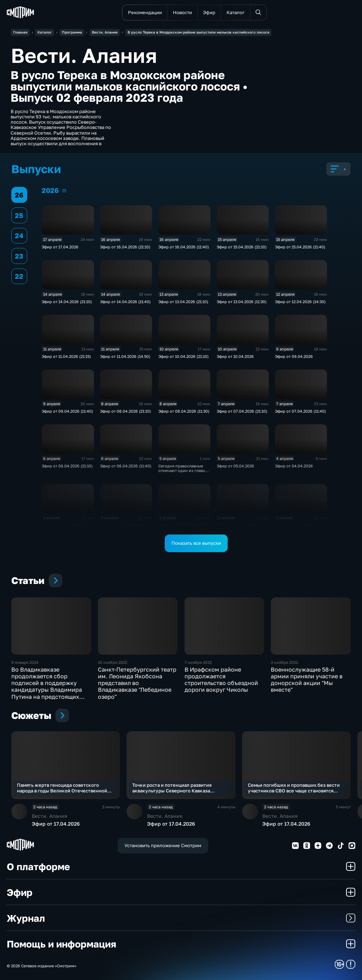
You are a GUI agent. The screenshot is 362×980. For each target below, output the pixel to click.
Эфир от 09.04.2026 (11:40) (67, 411)
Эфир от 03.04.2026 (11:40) (125, 525)
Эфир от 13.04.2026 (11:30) (242, 302)
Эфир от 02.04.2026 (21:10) (184, 525)
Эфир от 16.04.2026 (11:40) (184, 247)
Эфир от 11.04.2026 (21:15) (66, 356)
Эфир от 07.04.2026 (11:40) (300, 411)
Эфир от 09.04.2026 (294, 356)
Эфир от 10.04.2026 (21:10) (183, 356)
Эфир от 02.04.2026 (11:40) (242, 525)
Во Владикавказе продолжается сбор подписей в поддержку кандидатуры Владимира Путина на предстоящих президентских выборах (47, 686)
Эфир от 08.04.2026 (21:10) (125, 411)
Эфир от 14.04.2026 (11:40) (125, 302)
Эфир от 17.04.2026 (60, 247)
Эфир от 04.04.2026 (294, 466)
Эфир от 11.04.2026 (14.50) (125, 356)
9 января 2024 (25, 662)
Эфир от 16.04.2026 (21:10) (125, 247)
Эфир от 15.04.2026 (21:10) (242, 247)
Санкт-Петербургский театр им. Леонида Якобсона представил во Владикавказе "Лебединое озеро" (137, 683)
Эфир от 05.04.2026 (235, 466)
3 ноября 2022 (284, 662)
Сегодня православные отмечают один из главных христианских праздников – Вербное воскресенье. (184, 473)
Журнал (181, 918)
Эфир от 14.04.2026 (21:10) (67, 302)
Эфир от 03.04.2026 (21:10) (67, 525)
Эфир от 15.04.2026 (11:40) (300, 247)
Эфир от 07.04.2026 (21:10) (242, 411)
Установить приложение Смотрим (163, 845)
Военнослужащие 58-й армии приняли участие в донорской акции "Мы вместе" (307, 680)
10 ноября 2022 (113, 662)
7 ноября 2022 (198, 662)
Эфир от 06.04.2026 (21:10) (67, 466)
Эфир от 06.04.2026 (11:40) (126, 466)
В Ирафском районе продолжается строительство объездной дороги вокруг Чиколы (221, 680)
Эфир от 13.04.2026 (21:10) (183, 302)
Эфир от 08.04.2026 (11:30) (184, 411)
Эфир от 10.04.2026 (235, 356)
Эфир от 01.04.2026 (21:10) (300, 525)
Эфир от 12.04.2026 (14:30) (300, 302)
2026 (64, 190)
